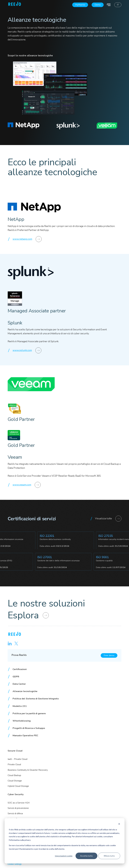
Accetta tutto (86, 856)
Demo (98, 5)
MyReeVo (80, 5)
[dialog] (64, 841)
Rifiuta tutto (109, 856)
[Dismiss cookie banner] (119, 824)
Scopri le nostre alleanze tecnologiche (30, 56)
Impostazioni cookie (64, 856)
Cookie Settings (15, 864)
